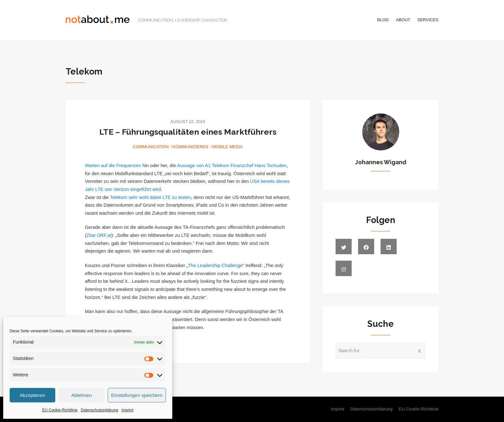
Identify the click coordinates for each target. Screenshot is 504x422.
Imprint (127, 410)
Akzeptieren (33, 395)
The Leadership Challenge (215, 265)
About (403, 20)
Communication (151, 147)
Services (428, 20)
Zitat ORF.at (99, 235)
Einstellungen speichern (137, 395)
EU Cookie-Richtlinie (60, 410)
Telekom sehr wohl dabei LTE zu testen (150, 197)
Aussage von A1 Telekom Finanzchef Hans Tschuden (232, 166)
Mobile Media (228, 147)
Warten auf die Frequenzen (113, 166)
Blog (383, 20)
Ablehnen (81, 395)
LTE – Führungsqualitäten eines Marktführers (188, 132)
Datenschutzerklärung (99, 410)
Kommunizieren (191, 147)
